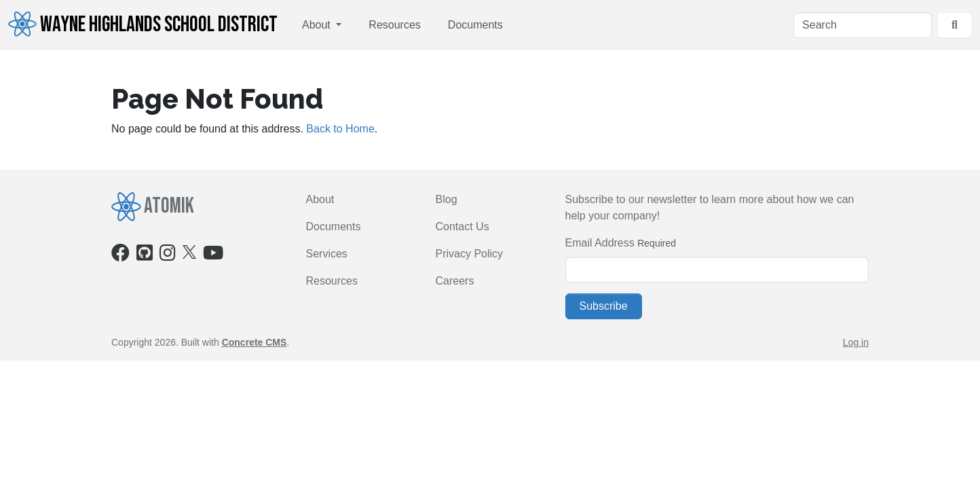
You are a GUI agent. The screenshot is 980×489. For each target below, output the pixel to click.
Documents (475, 25)
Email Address (600, 243)
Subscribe (604, 306)
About (318, 25)
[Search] (863, 25)
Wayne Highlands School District (143, 24)
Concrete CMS (255, 342)
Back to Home (340, 129)
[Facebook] (120, 256)
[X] (189, 251)
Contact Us (463, 227)
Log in (856, 342)
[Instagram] (168, 256)
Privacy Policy (470, 254)
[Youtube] (213, 256)
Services (327, 254)
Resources (394, 25)
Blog (447, 199)
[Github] (145, 256)
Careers (455, 281)
